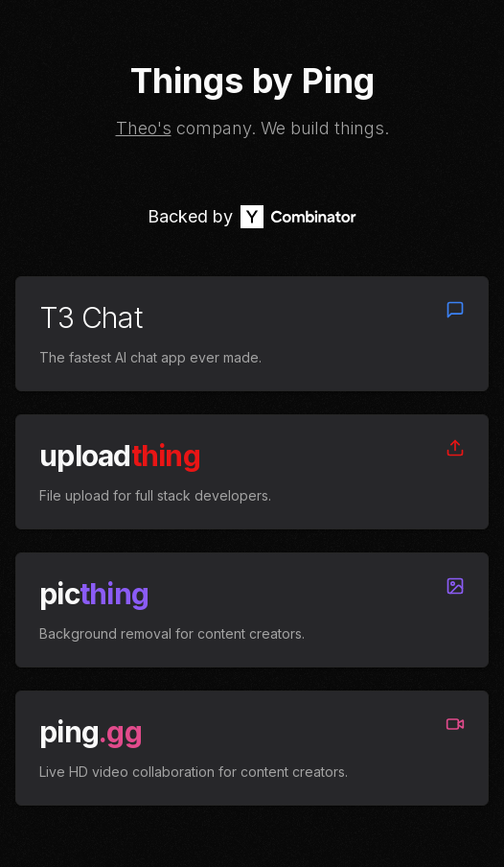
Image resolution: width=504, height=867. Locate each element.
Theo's (144, 128)
